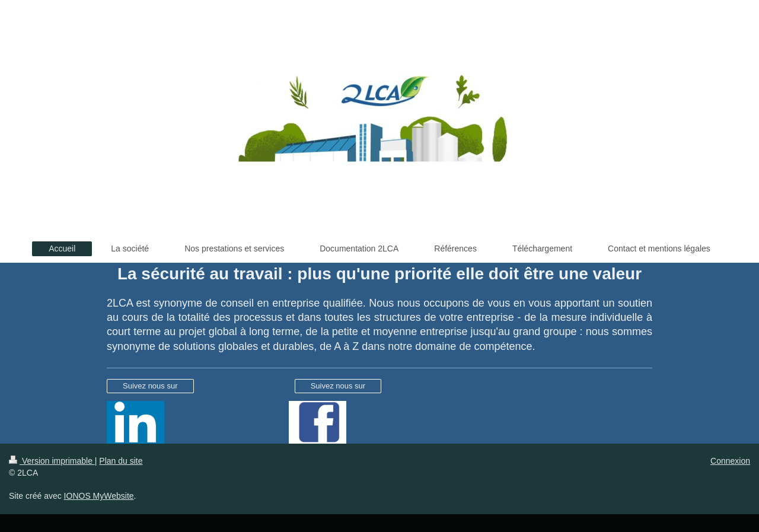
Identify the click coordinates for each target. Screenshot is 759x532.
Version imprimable (52, 461)
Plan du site (121, 461)
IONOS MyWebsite (99, 496)
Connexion (730, 461)
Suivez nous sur (150, 386)
